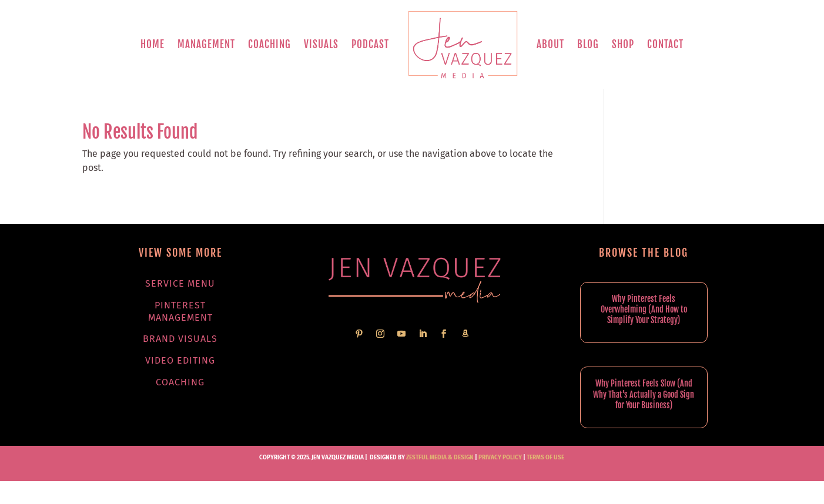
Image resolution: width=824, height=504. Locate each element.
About (550, 44)
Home (153, 44)
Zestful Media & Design (439, 458)
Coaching (269, 44)
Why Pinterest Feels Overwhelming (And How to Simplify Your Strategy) (644, 309)
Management (206, 44)
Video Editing (180, 360)
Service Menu (180, 283)
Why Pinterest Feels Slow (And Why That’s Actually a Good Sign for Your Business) (644, 394)
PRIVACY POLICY (500, 458)
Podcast (370, 44)
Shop (623, 44)
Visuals (321, 44)
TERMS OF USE (545, 458)
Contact (665, 44)
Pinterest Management (180, 311)
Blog (588, 44)
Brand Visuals (180, 339)
